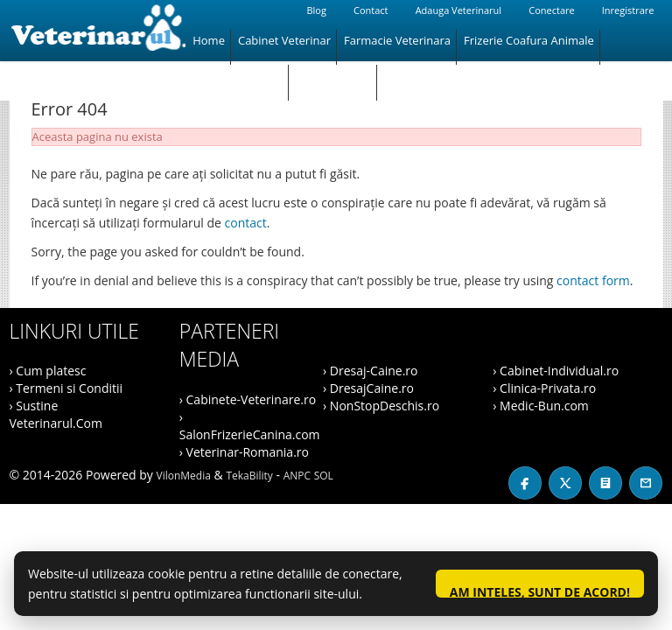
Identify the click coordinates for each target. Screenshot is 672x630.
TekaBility (249, 476)
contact (246, 223)
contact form (593, 280)
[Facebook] (525, 483)
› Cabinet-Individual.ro (556, 371)
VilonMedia (184, 476)
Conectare (551, 10)
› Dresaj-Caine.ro (370, 371)
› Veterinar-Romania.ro (244, 452)
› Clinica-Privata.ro (544, 388)
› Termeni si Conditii (66, 388)
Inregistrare (628, 10)
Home (209, 40)
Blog (316, 10)
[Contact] (646, 483)
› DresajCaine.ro (368, 388)
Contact (371, 10)
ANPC (297, 476)
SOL (324, 476)
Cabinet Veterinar (284, 40)
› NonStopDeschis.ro (381, 406)
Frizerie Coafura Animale (529, 40)
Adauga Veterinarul (458, 10)
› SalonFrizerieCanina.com (250, 426)
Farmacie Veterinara (397, 40)
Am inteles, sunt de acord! (540, 591)
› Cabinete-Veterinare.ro (248, 399)
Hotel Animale (333, 75)
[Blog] (605, 483)
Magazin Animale (238, 75)
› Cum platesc (48, 371)
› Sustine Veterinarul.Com (56, 414)
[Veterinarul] (98, 31)
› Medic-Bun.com (541, 406)
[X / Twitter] (565, 483)
